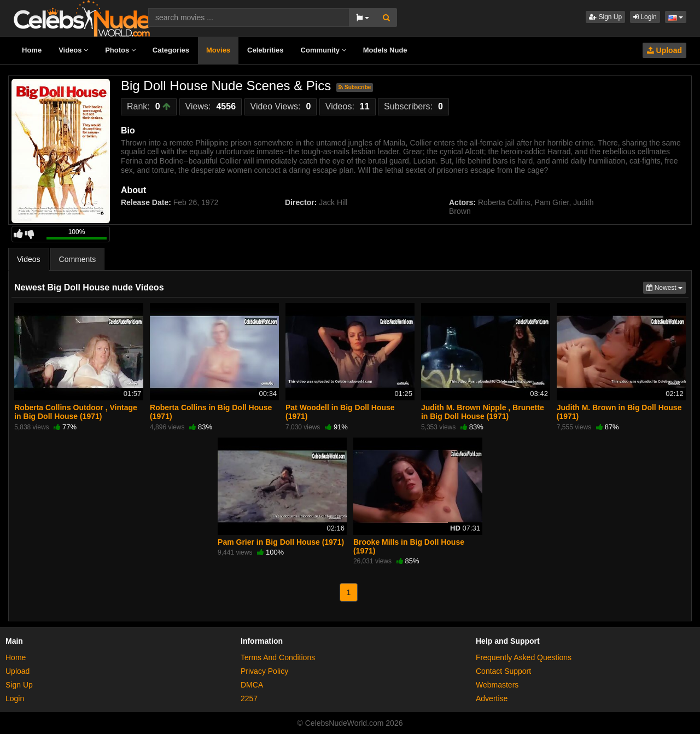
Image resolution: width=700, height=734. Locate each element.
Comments (78, 259)
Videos (73, 50)
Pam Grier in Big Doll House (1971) (281, 542)
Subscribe (355, 87)
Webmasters (497, 685)
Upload (664, 50)
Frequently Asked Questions (524, 657)
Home (32, 50)
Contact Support (503, 671)
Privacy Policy (264, 671)
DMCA (252, 685)
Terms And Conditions (278, 657)
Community (323, 50)
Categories (171, 50)
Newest (666, 287)
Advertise (492, 698)
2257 (249, 698)
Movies (218, 50)
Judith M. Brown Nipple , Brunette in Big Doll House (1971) (483, 412)
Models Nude (385, 50)
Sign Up (605, 17)
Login (645, 17)
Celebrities (265, 50)
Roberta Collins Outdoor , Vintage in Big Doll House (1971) (76, 412)
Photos (120, 50)
